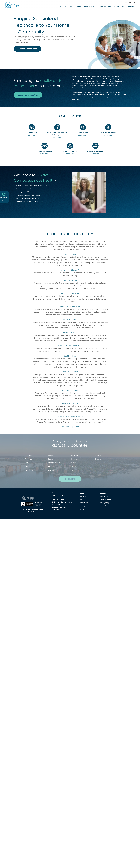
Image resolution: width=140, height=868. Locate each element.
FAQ (82, 525)
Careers (103, 518)
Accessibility (104, 532)
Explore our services (28, 49)
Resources (130, 6)
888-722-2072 (130, 3)
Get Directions (56, 535)
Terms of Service (106, 525)
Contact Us (104, 522)
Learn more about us (28, 95)
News (82, 535)
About (59, 6)
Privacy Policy (105, 528)
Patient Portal (85, 528)
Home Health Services (72, 6)
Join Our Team (119, 6)
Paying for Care (85, 532)
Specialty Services (104, 6)
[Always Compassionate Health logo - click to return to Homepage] (13, 5)
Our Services (84, 522)
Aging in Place (89, 6)
